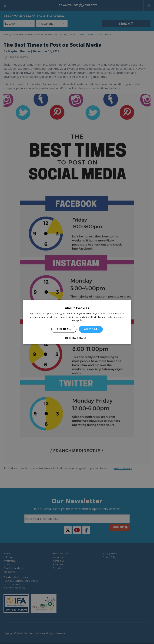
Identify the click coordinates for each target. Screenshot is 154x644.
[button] (77, 338)
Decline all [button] (64, 329)
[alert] (77, 322)
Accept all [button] (91, 329)
